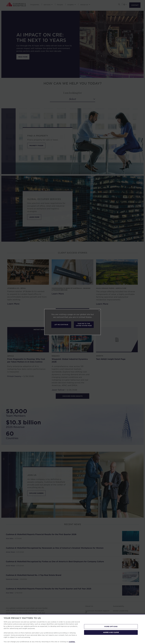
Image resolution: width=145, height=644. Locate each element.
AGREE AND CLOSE (111, 632)
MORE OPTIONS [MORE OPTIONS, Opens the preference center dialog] (111, 626)
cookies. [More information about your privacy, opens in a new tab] (72, 642)
